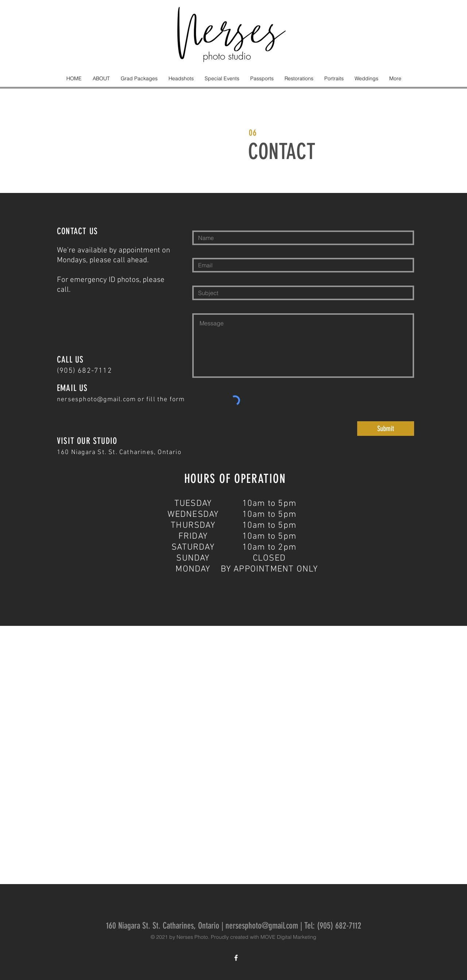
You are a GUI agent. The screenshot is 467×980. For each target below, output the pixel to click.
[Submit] (386, 429)
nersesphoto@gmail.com (96, 400)
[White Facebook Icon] (236, 958)
